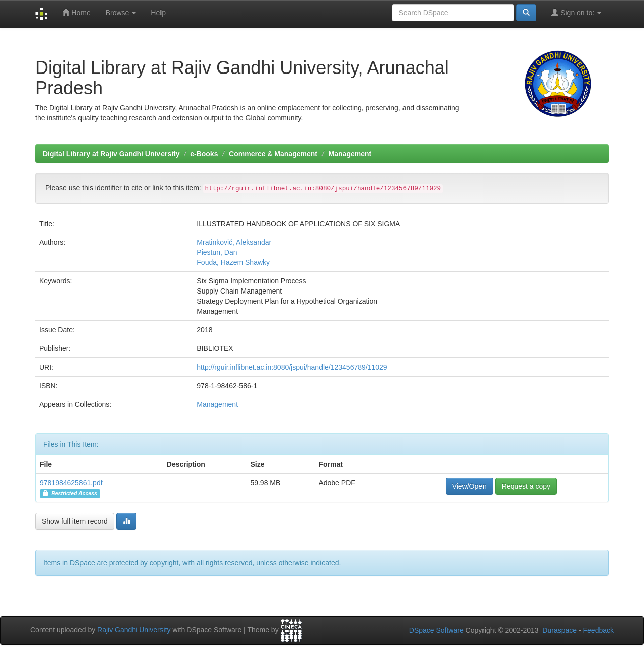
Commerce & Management (273, 154)
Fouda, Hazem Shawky (233, 262)
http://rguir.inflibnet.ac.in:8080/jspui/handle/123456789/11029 (292, 367)
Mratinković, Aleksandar (234, 242)
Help (158, 13)
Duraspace (559, 630)
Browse (121, 13)
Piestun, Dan (217, 252)
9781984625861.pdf (71, 483)
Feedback (598, 630)
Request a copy (526, 486)
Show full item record (75, 521)
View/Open (469, 486)
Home (76, 12)
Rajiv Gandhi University (134, 630)
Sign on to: (576, 12)
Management (350, 154)
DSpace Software (436, 630)
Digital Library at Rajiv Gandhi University (111, 154)
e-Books (204, 154)
